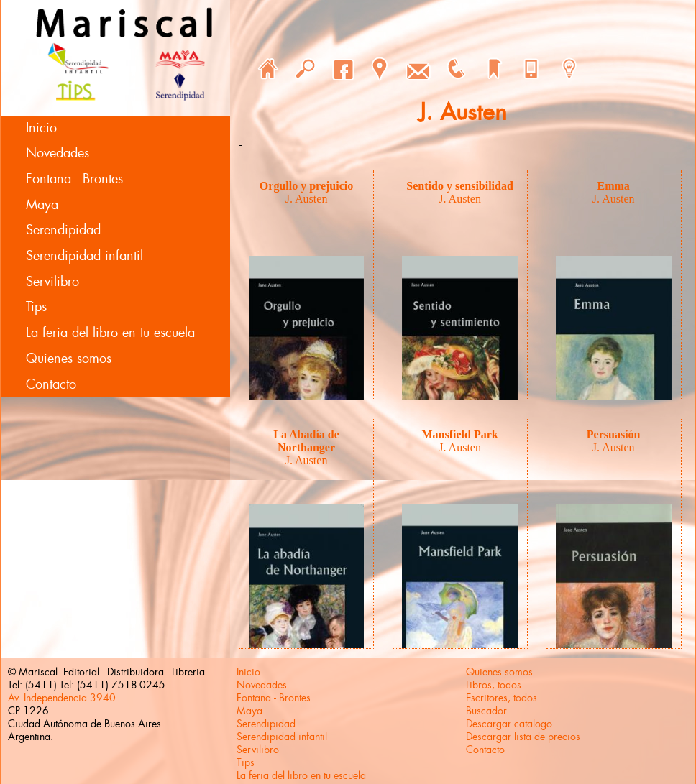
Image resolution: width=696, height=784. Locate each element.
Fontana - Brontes (74, 179)
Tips (36, 307)
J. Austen (307, 199)
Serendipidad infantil (84, 256)
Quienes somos (69, 359)
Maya (42, 205)
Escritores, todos (502, 698)
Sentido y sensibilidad (460, 186)
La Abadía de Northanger (306, 441)
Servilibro (52, 282)
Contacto (51, 384)
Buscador (486, 711)
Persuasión (614, 434)
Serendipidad (63, 230)
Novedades (58, 153)
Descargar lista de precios (523, 737)
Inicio (41, 128)
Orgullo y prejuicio (306, 186)
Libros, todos (494, 685)
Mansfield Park (460, 434)
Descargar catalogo (509, 724)
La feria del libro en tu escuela (110, 333)
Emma (614, 186)
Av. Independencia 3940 (62, 698)
